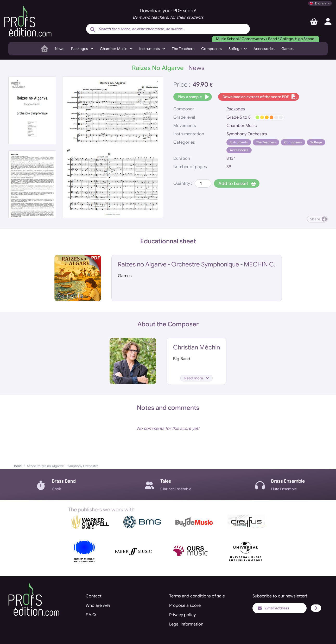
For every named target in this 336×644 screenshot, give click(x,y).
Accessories (264, 49)
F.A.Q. (91, 615)
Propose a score (185, 605)
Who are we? (98, 605)
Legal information (186, 624)
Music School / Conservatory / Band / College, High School (266, 39)
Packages (236, 109)
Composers (211, 49)
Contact (94, 596)
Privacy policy (182, 615)
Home (17, 466)
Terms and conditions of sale (197, 596)
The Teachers (183, 49)
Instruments (239, 142)
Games (287, 49)
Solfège (316, 142)
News (60, 49)
